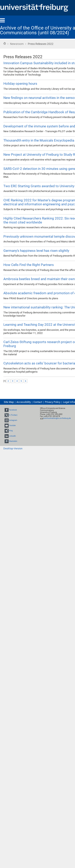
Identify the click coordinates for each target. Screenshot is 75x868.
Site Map (9, 402)
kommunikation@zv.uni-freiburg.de (57, 418)
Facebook (13, 410)
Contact (38, 402)
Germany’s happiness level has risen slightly (36, 251)
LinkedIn (12, 436)
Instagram (13, 420)
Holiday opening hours (20, 84)
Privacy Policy (53, 402)
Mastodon (13, 441)
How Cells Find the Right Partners (29, 265)
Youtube (12, 425)
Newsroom (17, 44)
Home (5, 43)
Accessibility (24, 402)
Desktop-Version (13, 448)
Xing (11, 431)
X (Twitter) (13, 415)
